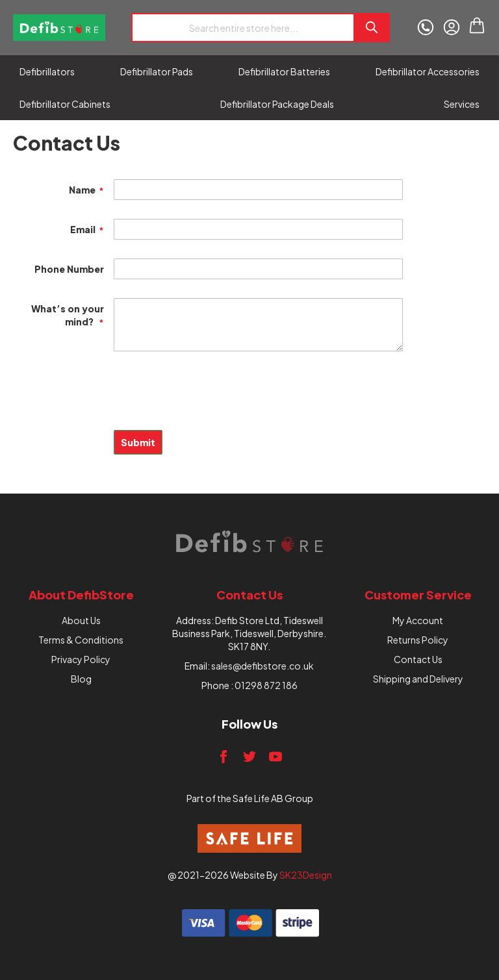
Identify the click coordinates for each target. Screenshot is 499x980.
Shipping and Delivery (418, 679)
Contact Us (418, 659)
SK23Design (306, 875)
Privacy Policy (81, 659)
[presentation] (112, 398)
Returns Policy (418, 640)
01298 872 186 (266, 685)
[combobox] (242, 28)
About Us (81, 620)
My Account (418, 620)
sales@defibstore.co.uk (262, 666)
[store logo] (59, 28)
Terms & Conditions (81, 640)
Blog (81, 679)
